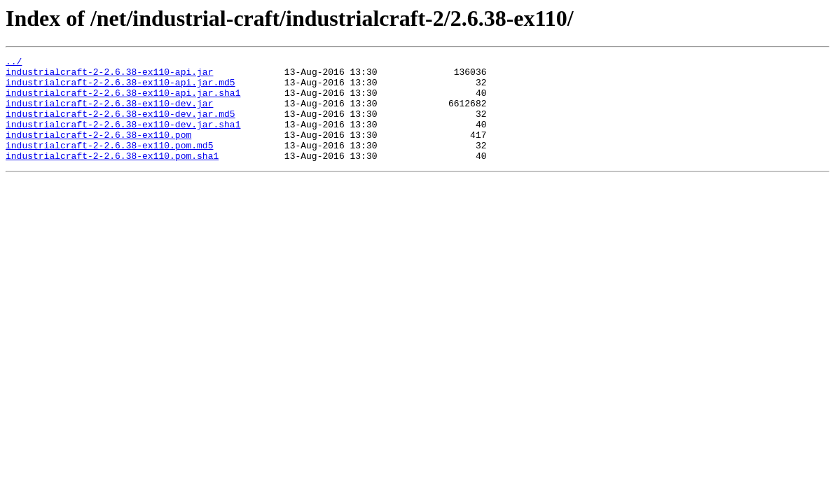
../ (14, 63)
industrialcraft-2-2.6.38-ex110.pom (98, 151)
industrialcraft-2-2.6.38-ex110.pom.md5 (109, 164)
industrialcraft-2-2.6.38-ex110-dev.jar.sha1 (123, 139)
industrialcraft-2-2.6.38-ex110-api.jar (109, 76)
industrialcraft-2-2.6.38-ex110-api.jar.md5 (120, 88)
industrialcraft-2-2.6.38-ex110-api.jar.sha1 (123, 101)
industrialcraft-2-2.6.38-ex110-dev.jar (109, 113)
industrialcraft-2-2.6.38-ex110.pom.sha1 (112, 176)
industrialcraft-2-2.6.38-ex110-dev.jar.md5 (120, 126)
